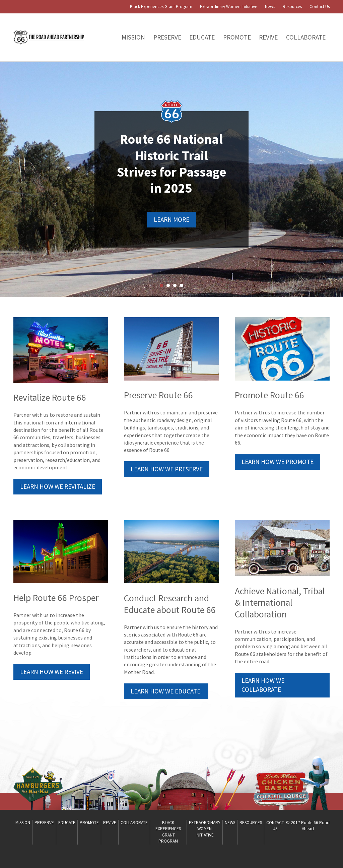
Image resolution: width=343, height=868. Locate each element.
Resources (292, 7)
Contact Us (320, 7)
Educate (202, 37)
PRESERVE (167, 37)
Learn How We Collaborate (263, 685)
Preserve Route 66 (158, 395)
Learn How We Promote (278, 462)
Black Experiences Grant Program (161, 7)
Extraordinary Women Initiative (229, 7)
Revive (268, 37)
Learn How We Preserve (167, 469)
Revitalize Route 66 (50, 397)
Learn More (171, 219)
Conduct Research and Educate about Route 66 (170, 604)
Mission (133, 37)
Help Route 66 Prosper (56, 598)
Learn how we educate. (166, 691)
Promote (237, 37)
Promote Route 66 (269, 395)
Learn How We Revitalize (58, 486)
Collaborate (306, 37)
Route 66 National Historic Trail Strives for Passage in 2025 (171, 164)
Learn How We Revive (52, 672)
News (270, 7)
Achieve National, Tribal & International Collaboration (280, 603)
